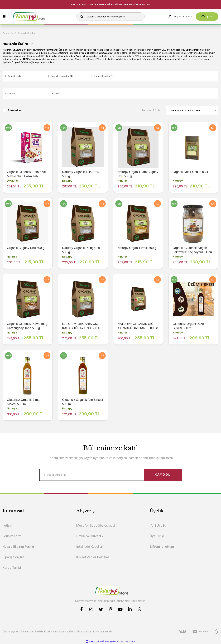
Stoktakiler (14, 110)
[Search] (111, 17)
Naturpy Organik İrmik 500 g (137, 248)
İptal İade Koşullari (90, 547)
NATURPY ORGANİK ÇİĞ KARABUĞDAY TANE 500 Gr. (138, 326)
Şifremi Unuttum (162, 547)
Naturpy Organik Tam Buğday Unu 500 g (138, 174)
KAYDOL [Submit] (163, 475)
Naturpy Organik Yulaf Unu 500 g (81, 174)
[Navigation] (5, 17)
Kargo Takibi (12, 568)
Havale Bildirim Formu (18, 547)
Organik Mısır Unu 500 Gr (190, 172)
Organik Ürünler (27, 33)
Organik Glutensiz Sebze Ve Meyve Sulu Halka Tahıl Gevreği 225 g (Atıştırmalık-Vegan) (26, 174)
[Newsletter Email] (110, 475)
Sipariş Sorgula (13, 557)
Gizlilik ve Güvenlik (90, 536)
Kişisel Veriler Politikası (93, 557)
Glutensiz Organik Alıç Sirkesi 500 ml (83, 402)
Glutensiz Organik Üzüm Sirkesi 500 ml (189, 326)
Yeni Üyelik (158, 526)
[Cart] (207, 17)
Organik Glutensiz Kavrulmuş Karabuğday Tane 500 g (27, 326)
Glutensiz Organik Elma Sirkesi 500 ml (23, 402)
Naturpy (67, 181)
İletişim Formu (13, 536)
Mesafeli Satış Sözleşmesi (96, 526)
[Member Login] (180, 17)
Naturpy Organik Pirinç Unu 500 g (81, 250)
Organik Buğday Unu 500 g (26, 248)
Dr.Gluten (13, 181)
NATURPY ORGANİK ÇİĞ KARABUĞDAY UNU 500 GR (82, 326)
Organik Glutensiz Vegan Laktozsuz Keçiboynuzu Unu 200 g (192, 250)
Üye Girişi (157, 536)
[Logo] (35, 17)
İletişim (8, 526)
